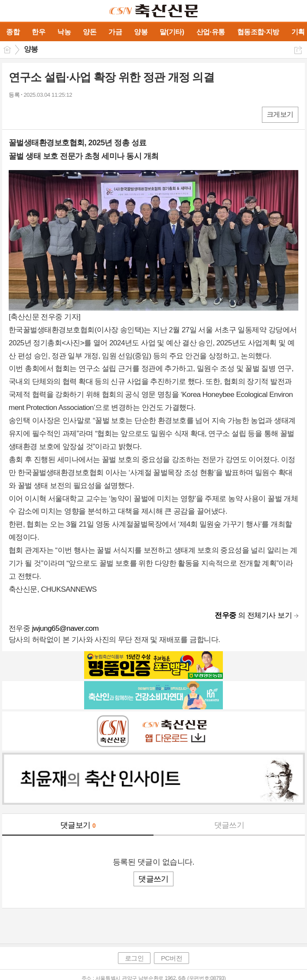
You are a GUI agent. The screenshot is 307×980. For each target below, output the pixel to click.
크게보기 (280, 114)
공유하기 (298, 50)
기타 (68, 114)
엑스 (34, 114)
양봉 (31, 49)
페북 (16, 114)
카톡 (51, 114)
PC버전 (171, 958)
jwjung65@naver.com (65, 628)
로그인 (134, 958)
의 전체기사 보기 (253, 615)
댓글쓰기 (229, 825)
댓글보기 (78, 825)
